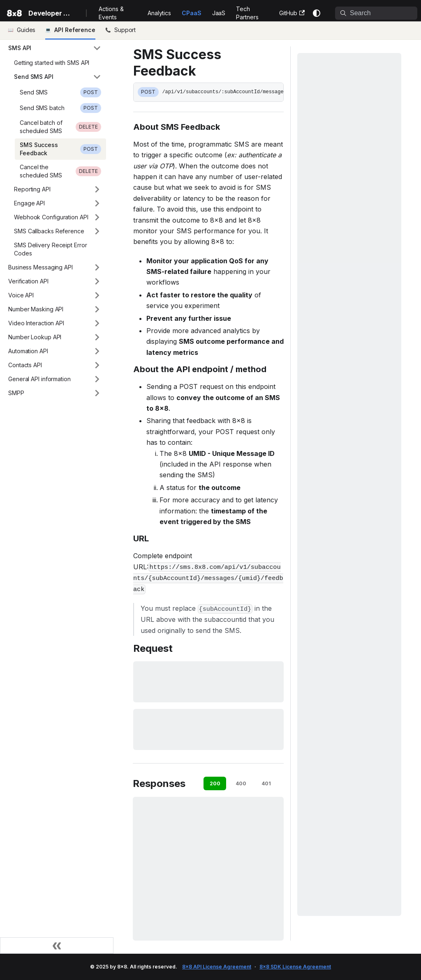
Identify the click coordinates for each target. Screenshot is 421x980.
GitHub (292, 13)
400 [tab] (241, 783)
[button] (55, 48)
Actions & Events (111, 13)
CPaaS (192, 13)
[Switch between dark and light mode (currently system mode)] (317, 13)
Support (125, 30)
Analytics (159, 13)
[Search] (376, 13)
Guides (26, 30)
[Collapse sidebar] (57, 945)
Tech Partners (247, 13)
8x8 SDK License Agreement (295, 967)
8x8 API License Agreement (217, 967)
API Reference (75, 30)
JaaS (219, 13)
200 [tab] (215, 783)
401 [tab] (266, 783)
